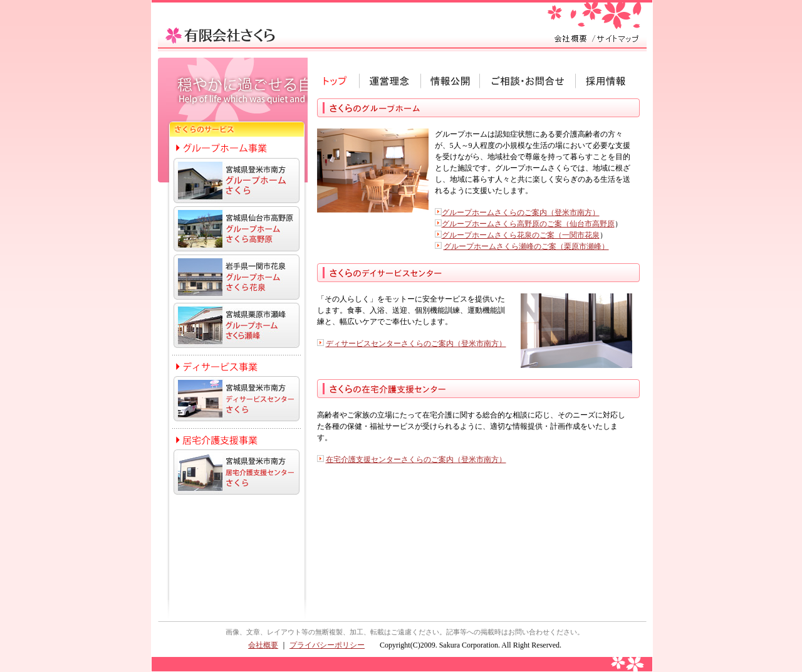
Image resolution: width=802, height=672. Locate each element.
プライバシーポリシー (327, 645)
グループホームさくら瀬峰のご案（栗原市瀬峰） (526, 246)
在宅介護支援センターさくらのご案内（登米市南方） (416, 459)
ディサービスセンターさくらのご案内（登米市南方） (416, 344)
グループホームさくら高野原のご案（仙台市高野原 (528, 224)
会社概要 (263, 645)
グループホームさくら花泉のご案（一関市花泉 (521, 235)
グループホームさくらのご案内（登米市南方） (521, 213)
